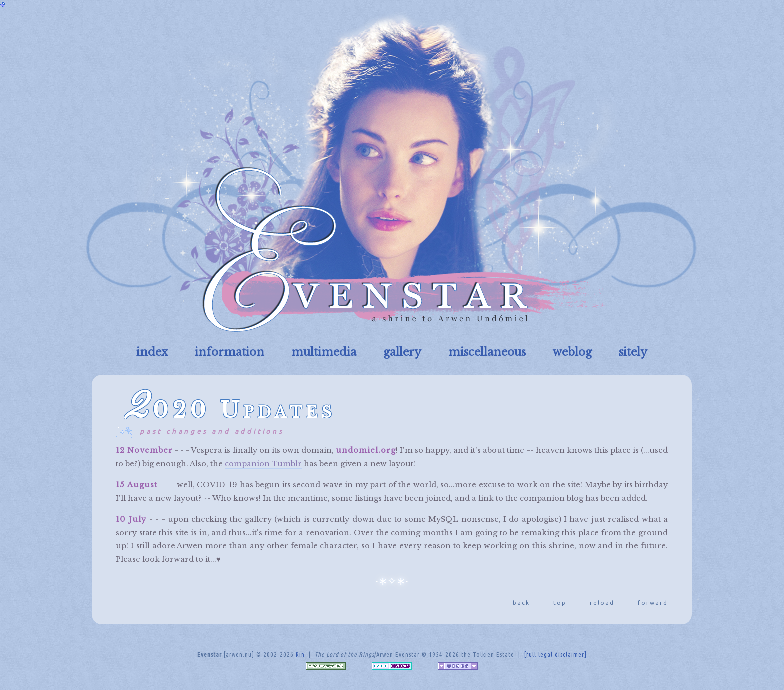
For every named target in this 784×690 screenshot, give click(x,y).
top (560, 603)
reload (602, 603)
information (230, 352)
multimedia (324, 352)
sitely (633, 352)
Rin (300, 654)
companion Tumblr (263, 464)
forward (653, 603)
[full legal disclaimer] (556, 654)
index (152, 352)
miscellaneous (487, 352)
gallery (402, 352)
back (521, 603)
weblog (572, 352)
